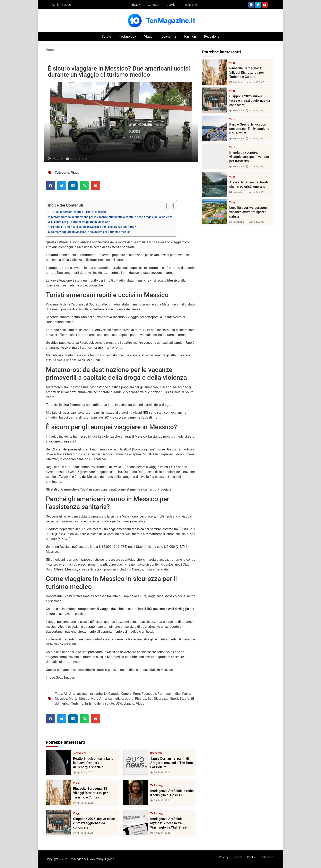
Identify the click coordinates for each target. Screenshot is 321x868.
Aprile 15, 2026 (160, 801)
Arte (72, 694)
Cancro (126, 694)
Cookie (171, 5)
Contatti (153, 5)
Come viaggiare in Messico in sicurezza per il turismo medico (91, 232)
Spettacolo (157, 753)
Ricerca (141, 699)
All (66, 694)
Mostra (84, 699)
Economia (169, 36)
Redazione (190, 5)
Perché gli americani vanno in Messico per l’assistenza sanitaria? (94, 227)
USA (119, 703)
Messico (61, 699)
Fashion (190, 36)
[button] (50, 186)
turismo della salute (99, 703)
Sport (174, 699)
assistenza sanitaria (92, 694)
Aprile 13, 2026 (255, 166)
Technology (128, 36)
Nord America (102, 699)
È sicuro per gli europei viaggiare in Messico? (80, 222)
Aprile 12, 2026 (255, 192)
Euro (137, 694)
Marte (186, 694)
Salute (106, 36)
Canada (114, 694)
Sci (150, 699)
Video (140, 703)
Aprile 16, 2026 (83, 773)
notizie (118, 699)
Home (50, 50)
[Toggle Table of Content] (168, 206)
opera (129, 699)
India (176, 694)
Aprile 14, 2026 (160, 833)
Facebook (149, 694)
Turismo (77, 703)
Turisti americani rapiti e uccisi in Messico (79, 212)
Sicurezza (161, 699)
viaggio (129, 703)
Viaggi (149, 36)
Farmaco (164, 694)
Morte (73, 699)
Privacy (135, 5)
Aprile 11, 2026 (255, 222)
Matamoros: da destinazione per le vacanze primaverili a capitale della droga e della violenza (112, 217)
